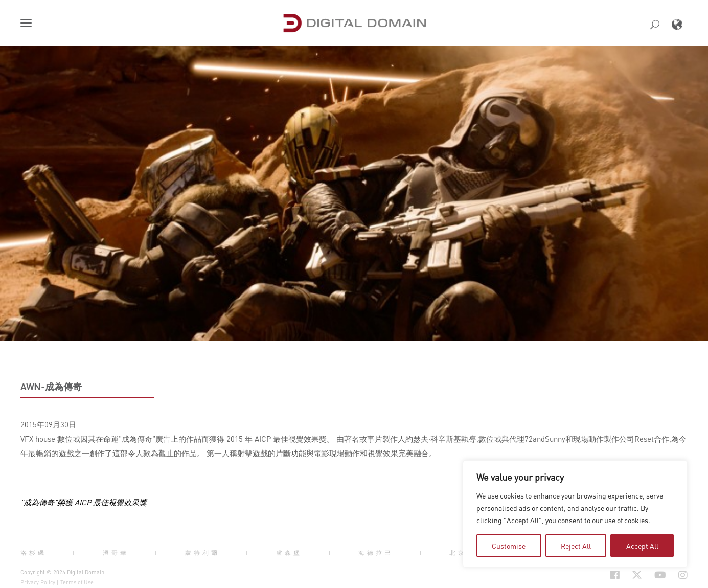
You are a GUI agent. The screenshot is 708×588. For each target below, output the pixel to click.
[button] (28, 24)
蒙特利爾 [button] (202, 553)
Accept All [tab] (642, 546)
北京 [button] (458, 553)
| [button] (75, 553)
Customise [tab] (509, 546)
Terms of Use (77, 582)
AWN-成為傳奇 (51, 387)
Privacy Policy (38, 582)
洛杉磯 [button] (33, 553)
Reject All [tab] (576, 546)
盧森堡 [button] (289, 553)
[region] (575, 514)
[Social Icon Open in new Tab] (615, 575)
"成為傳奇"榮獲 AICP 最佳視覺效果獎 (84, 502)
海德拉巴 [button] (376, 553)
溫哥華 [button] (116, 553)
